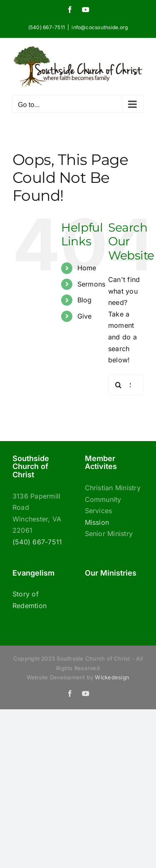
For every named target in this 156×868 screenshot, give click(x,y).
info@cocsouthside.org (100, 27)
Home (87, 268)
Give (85, 316)
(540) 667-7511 (37, 542)
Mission (97, 522)
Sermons (92, 284)
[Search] (119, 385)
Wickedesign (112, 677)
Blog (85, 300)
